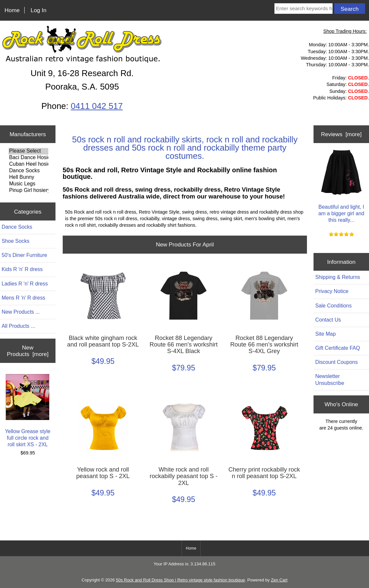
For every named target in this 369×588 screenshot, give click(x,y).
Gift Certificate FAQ (337, 348)
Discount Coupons (336, 362)
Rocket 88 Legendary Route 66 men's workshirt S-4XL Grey (264, 345)
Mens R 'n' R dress (23, 298)
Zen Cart (279, 580)
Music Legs (28, 184)
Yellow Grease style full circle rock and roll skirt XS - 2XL (28, 411)
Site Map (325, 334)
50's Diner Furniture (24, 255)
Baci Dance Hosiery (28, 158)
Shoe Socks (15, 241)
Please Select (28, 151)
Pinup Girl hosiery (28, 191)
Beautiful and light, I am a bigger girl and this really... (341, 186)
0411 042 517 (97, 106)
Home (12, 10)
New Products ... (21, 312)
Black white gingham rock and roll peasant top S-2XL (103, 341)
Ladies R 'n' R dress (25, 284)
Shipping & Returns (337, 277)
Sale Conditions (333, 306)
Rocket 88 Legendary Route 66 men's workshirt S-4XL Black (184, 345)
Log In (38, 10)
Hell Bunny (28, 178)
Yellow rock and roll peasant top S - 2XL (103, 473)
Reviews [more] (341, 134)
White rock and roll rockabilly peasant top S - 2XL (184, 476)
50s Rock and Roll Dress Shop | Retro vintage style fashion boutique (180, 580)
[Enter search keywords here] (304, 9)
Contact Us (328, 320)
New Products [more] (28, 351)
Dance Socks (28, 171)
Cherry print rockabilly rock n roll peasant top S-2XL (264, 473)
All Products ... (18, 326)
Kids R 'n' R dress (22, 269)
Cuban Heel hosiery (28, 164)
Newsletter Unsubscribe (330, 379)
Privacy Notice (332, 291)
